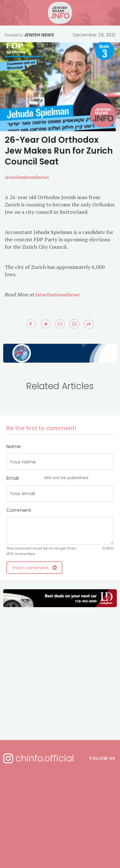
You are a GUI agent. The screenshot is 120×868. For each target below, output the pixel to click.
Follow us (102, 758)
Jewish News (39, 35)
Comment (19, 510)
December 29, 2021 (94, 35)
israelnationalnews (58, 294)
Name (14, 446)
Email (60, 478)
